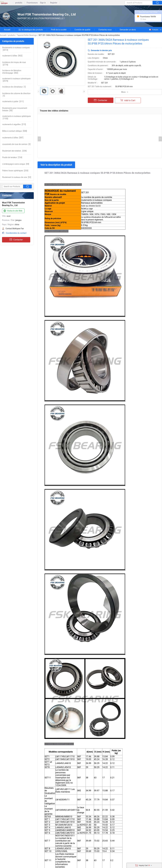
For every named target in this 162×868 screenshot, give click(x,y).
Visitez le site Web (13, 211)
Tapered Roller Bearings (27, 35)
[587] (13, 138)
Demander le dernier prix (101, 50)
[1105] (17, 117)
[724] (12, 157)
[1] (14, 87)
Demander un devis (128, 30)
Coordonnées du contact (16, 233)
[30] (15, 109)
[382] (12, 72)
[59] (16, 164)
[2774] (14, 63)
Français (153, 30)
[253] (15, 171)
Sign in (43, 3)
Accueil (7, 30)
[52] (17, 177)
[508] (15, 131)
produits (19, 3)
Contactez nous (105, 30)
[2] (16, 144)
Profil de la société (59, 30)
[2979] (16, 80)
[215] (14, 124)
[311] (13, 101)
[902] (12, 56)
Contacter (16, 240)
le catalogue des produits (31, 30)
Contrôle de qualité (82, 30)
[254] (14, 151)
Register (54, 3)
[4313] (16, 49)
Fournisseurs (32, 3)
